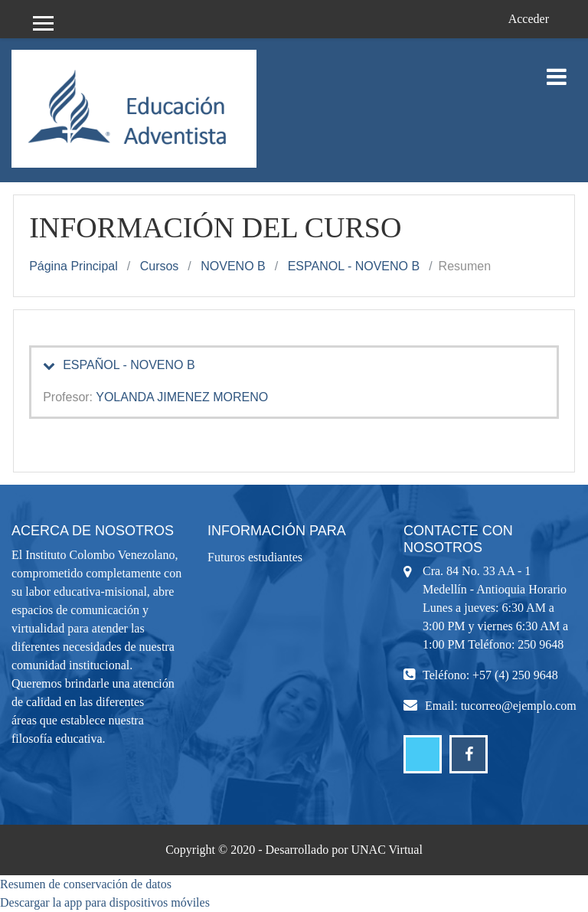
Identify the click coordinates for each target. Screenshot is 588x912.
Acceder (529, 19)
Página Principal (73, 266)
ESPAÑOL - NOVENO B (129, 365)
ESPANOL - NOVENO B (354, 266)
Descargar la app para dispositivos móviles (105, 902)
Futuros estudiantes (255, 557)
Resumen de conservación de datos (86, 884)
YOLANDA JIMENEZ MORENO (182, 397)
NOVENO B (233, 266)
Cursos (160, 266)
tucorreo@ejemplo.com (519, 706)
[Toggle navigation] (557, 69)
